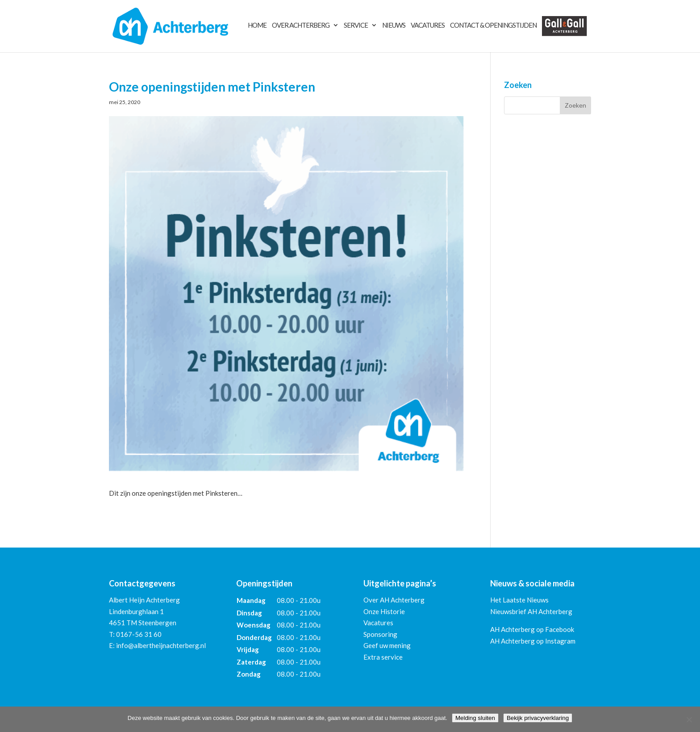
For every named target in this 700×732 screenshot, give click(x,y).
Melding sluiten (475, 718)
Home (257, 25)
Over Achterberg (301, 25)
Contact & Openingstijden (493, 25)
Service (356, 25)
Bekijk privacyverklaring (538, 718)
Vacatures (428, 25)
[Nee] (689, 719)
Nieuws (394, 25)
